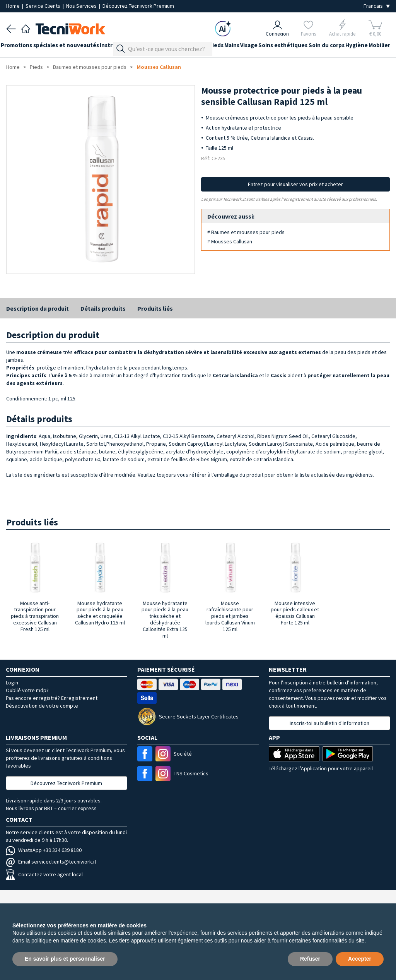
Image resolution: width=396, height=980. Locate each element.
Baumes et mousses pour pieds (90, 67)
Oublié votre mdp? (27, 690)
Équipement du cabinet (193, 47)
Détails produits (103, 308)
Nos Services (82, 6)
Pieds (238, 47)
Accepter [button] (360, 959)
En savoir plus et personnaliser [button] (65, 959)
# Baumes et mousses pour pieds (246, 232)
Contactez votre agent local (44, 874)
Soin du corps (370, 47)
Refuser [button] (310, 959)
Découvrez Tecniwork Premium (138, 6)
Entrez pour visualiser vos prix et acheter (295, 184)
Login (12, 682)
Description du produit (38, 308)
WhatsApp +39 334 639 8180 (44, 850)
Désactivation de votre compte (42, 706)
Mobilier (46, 61)
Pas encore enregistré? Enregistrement (52, 698)
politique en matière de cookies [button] (69, 941)
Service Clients (44, 6)
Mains (259, 47)
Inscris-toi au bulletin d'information (329, 723)
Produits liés (155, 308)
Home (14, 6)
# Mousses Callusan (230, 241)
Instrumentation (133, 47)
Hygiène (17, 61)
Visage (281, 47)
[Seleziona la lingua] (377, 6)
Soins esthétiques (321, 47)
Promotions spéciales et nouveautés (55, 47)
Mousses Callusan (159, 67)
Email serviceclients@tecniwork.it (51, 862)
